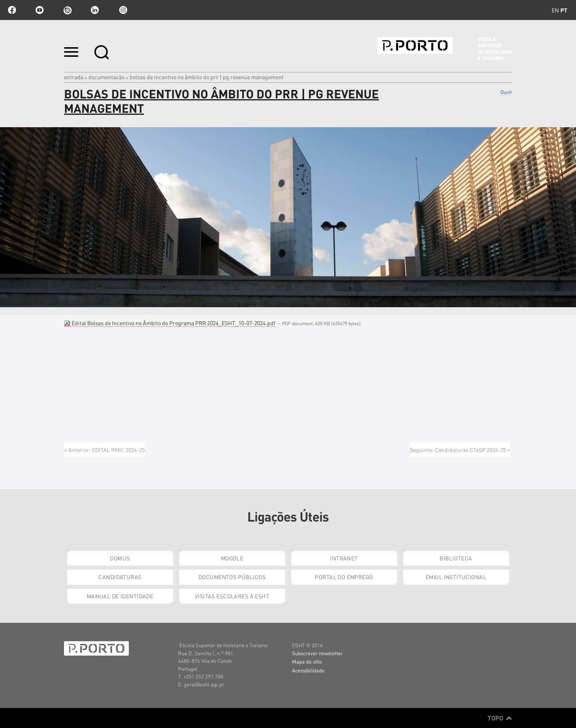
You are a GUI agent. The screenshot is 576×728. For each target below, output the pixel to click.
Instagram (122, 10)
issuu (67, 10)
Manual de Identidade (120, 596)
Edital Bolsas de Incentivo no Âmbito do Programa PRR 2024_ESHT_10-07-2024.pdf (170, 323)
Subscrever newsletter (317, 653)
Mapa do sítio (307, 661)
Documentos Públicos (232, 577)
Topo (500, 718)
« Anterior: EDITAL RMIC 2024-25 (104, 450)
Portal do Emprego (344, 577)
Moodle (232, 558)
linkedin (95, 10)
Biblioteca (456, 558)
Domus (120, 558)
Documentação (106, 77)
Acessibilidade (308, 670)
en (555, 10)
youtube (40, 10)
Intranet (344, 558)
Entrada (74, 77)
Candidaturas (120, 577)
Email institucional (456, 577)
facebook (12, 10)
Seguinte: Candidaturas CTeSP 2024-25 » (460, 450)
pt (564, 10)
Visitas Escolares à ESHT (232, 596)
